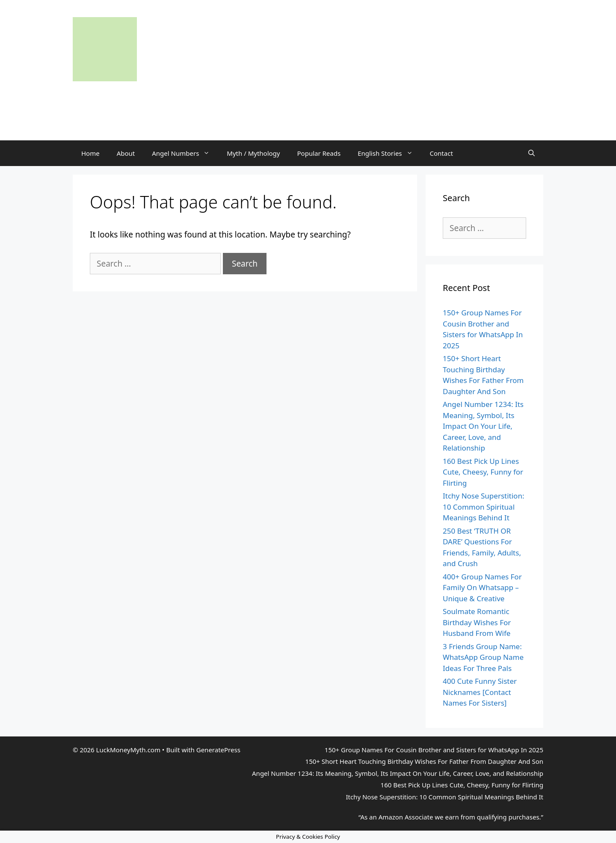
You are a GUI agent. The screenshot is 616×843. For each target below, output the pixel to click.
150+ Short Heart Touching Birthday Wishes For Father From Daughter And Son (424, 761)
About (126, 153)
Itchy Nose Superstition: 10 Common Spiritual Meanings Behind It (483, 507)
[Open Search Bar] (532, 153)
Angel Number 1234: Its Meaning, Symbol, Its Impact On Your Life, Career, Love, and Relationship (483, 426)
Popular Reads (319, 153)
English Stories (389, 153)
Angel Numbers (185, 153)
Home (90, 153)
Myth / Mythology (253, 153)
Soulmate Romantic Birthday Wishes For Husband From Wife (477, 622)
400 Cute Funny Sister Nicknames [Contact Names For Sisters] (480, 692)
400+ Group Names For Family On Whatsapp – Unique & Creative (482, 588)
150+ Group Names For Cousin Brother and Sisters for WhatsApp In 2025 (434, 750)
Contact (441, 153)
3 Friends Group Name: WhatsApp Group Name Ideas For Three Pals (483, 657)
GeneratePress (218, 750)
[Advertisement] (308, 101)
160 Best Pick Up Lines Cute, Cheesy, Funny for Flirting (483, 472)
